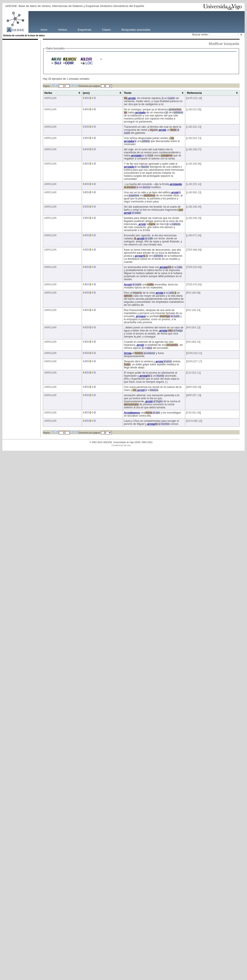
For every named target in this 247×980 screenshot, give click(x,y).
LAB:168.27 (194, 149)
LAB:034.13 (194, 138)
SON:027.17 (194, 361)
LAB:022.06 (194, 109)
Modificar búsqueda (224, 44)
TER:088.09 (194, 250)
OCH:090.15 (194, 421)
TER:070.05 (194, 285)
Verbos (63, 29)
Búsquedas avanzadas (136, 29)
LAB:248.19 (194, 218)
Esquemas (84, 29)
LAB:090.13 (194, 192)
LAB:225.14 (194, 184)
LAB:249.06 (194, 164)
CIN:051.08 (193, 413)
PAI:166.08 (193, 293)
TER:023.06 (194, 267)
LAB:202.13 (194, 127)
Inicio (44, 29)
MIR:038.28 (194, 387)
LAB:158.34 (194, 207)
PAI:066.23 (193, 342)
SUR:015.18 (194, 98)
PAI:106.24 (193, 310)
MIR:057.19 (194, 395)
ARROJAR (50, 98)
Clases (106, 29)
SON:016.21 (194, 353)
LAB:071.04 (194, 235)
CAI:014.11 (193, 373)
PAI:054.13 (193, 328)
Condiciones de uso (121, 445)
